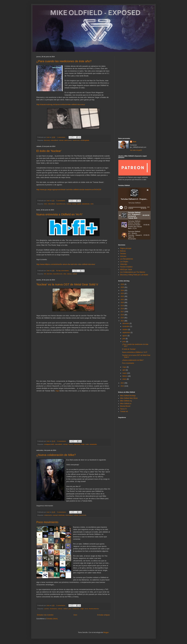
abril (124, 370)
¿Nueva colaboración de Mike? (56, 455)
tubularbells (93, 444)
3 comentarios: (61, 201)
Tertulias (123, 254)
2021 (123, 300)
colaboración (48, 515)
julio (124, 339)
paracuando (68, 140)
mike (65, 274)
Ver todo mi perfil (136, 150)
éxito (46, 204)
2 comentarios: (61, 605)
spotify (79, 204)
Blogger (106, 632)
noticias (61, 140)
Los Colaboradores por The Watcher (133, 272)
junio (124, 342)
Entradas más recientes (45, 615)
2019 (123, 306)
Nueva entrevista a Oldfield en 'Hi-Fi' (59, 214)
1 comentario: (61, 137)
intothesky (61, 515)
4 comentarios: (62, 441)
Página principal (126, 248)
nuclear (74, 204)
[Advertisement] (134, 95)
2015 (123, 318)
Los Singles (124, 262)
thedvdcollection (94, 609)
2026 (123, 284)
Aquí (57, 391)
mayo (125, 367)
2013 (123, 383)
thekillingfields (85, 140)
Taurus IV (123, 409)
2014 (123, 321)
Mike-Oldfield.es (126, 404)
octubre (125, 330)
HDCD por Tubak (126, 270)
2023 (123, 293)
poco (70, 609)
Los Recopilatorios (127, 259)
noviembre (126, 326)
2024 (123, 290)
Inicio (75, 615)
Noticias (123, 251)
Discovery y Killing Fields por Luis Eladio (134, 275)
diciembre (126, 323)
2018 (123, 309)
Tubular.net (124, 411)
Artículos (123, 256)
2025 (123, 287)
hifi (45, 274)
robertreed (77, 444)
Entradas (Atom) (52, 619)
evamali (55, 515)
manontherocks (58, 274)
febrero (125, 376)
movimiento (53, 609)
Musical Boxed (125, 406)
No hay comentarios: (63, 271)
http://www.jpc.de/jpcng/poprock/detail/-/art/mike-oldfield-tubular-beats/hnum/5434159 (69, 189)
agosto (125, 336)
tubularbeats (86, 204)
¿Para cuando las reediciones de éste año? (64, 61)
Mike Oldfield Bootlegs (128, 396)
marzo (125, 373)
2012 (123, 386)
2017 (123, 312)
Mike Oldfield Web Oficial (129, 398)
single (83, 444)
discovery (47, 140)
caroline (46, 609)
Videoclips (124, 264)
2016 (123, 315)
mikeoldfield (54, 140)
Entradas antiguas (103, 615)
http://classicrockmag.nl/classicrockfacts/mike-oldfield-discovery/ (61, 104)
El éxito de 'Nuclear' (49, 151)
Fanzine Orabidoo (126, 267)
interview (49, 274)
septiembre (127, 333)
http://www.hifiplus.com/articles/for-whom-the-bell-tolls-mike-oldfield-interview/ (66, 264)
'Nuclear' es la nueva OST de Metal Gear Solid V (67, 284)
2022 (123, 296)
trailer (87, 444)
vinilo (92, 204)
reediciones (76, 140)
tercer (86, 609)
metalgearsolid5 (49, 444)
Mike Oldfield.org (126, 401)
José (134, 142)
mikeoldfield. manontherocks (57, 204)
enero (125, 379)
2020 (123, 303)
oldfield (75, 274)
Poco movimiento (47, 522)
